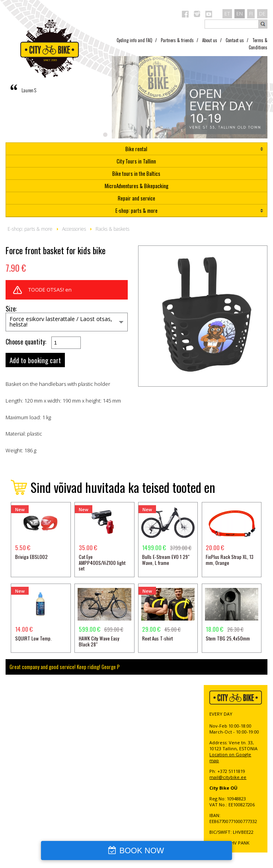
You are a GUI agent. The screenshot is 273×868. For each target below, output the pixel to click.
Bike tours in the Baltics (136, 173)
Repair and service (136, 198)
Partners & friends (177, 40)
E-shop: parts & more (136, 210)
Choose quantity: (26, 342)
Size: (11, 309)
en (240, 14)
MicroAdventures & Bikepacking (136, 186)
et (227, 14)
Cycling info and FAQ (135, 40)
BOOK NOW (142, 850)
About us (210, 40)
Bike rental (136, 149)
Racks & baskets (112, 229)
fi (251, 14)
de (262, 14)
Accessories (74, 229)
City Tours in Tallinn (136, 161)
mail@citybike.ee (228, 777)
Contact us (235, 40)
